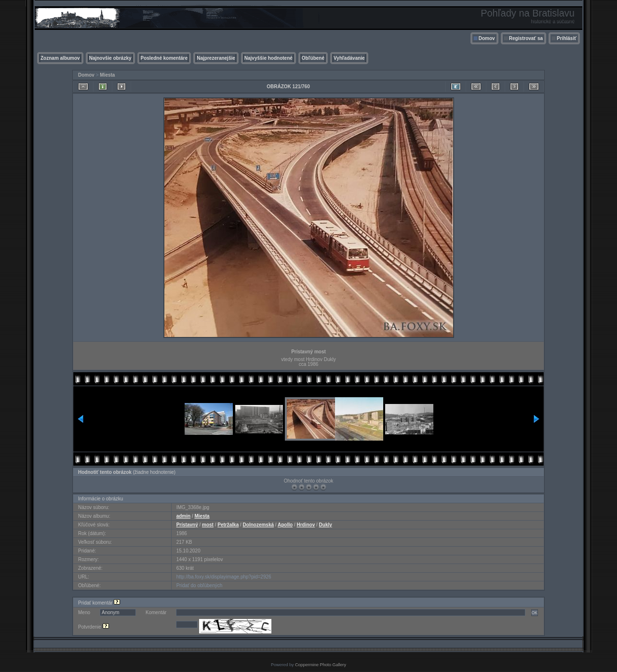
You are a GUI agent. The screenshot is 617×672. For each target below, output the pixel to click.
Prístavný (187, 525)
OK (535, 613)
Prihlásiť (567, 38)
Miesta (107, 75)
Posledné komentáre (164, 58)
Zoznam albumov (60, 58)
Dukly (326, 525)
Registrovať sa (526, 38)
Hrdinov (306, 525)
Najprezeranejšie (216, 58)
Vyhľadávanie (349, 58)
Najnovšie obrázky (110, 58)
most (208, 525)
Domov (487, 38)
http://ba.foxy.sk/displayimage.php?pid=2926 (224, 577)
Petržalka (228, 525)
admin (183, 516)
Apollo (285, 525)
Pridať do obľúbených (200, 585)
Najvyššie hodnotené (268, 58)
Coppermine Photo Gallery (321, 665)
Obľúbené (313, 58)
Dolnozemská (258, 525)
